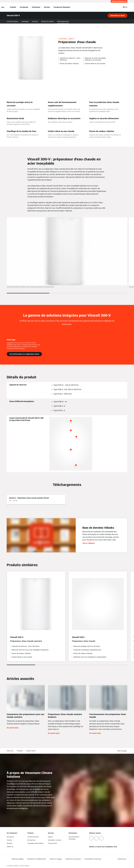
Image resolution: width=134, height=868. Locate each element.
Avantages (25, 21)
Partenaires (36, 7)
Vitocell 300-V (31, 751)
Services (47, 7)
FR (124, 7)
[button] (122, 751)
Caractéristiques (12, 21)
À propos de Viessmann (62, 7)
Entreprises (24, 7)
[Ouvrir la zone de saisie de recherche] (119, 7)
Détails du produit (47, 21)
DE (126, 7)
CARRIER (27, 866)
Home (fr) (10, 751)
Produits (13, 7)
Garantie (35, 21)
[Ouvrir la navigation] (3, 7)
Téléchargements (63, 21)
